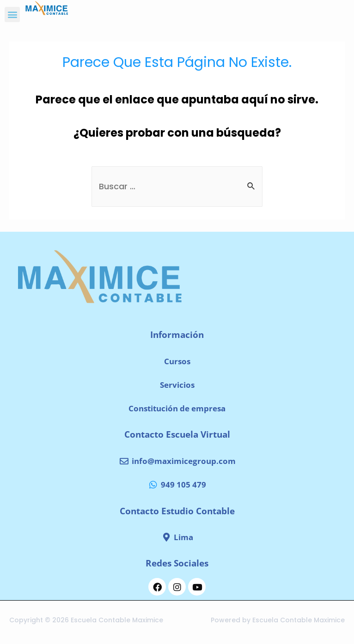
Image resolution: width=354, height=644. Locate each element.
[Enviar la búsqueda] (251, 186)
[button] (12, 15)
